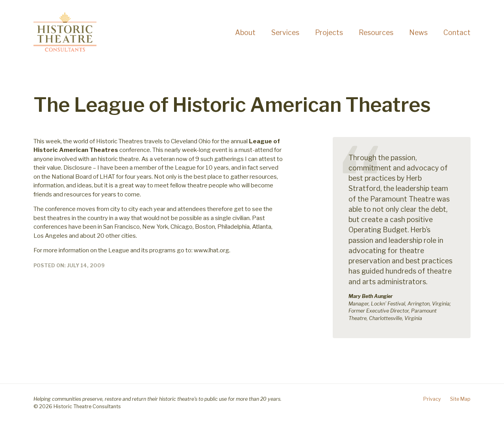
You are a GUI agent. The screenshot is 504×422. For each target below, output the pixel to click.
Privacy (432, 399)
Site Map (460, 399)
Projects (329, 32)
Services (285, 32)
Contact (457, 32)
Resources (376, 32)
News (418, 32)
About (245, 32)
